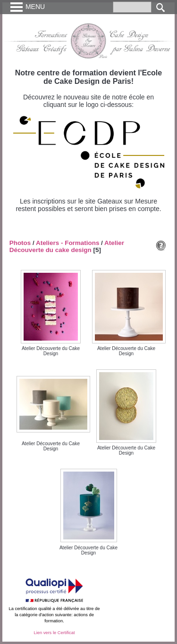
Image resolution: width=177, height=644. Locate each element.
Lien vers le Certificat (54, 633)
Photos (20, 243)
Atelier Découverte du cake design (67, 246)
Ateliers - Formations (67, 243)
